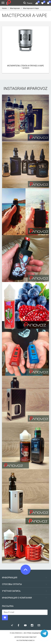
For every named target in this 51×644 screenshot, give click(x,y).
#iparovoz (37, 88)
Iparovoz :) (19, 633)
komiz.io (31, 640)
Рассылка (8, 606)
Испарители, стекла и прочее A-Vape (25, 66)
